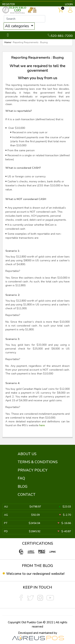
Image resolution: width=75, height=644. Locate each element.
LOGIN (69, 4)
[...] (25, 19)
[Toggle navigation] (8, 35)
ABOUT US (27, 454)
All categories (17, 26)
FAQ (21, 478)
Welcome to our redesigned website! (35, 574)
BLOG (23, 487)
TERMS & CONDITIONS (38, 462)
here (42, 425)
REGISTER (9, 4)
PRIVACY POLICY (33, 470)
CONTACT (27, 495)
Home (8, 42)
